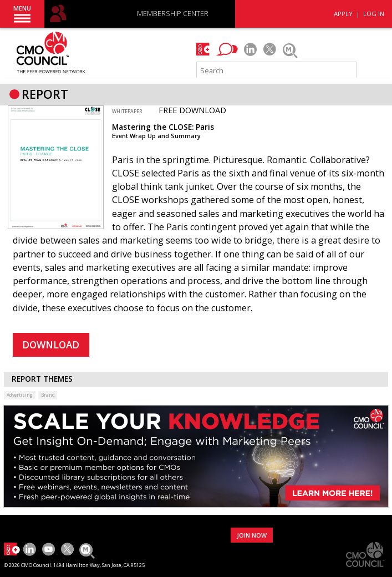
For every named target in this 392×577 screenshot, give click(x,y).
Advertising (20, 395)
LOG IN (374, 14)
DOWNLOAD (51, 345)
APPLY (343, 14)
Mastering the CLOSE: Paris (163, 127)
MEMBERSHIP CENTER (173, 14)
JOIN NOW (252, 535)
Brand (48, 395)
